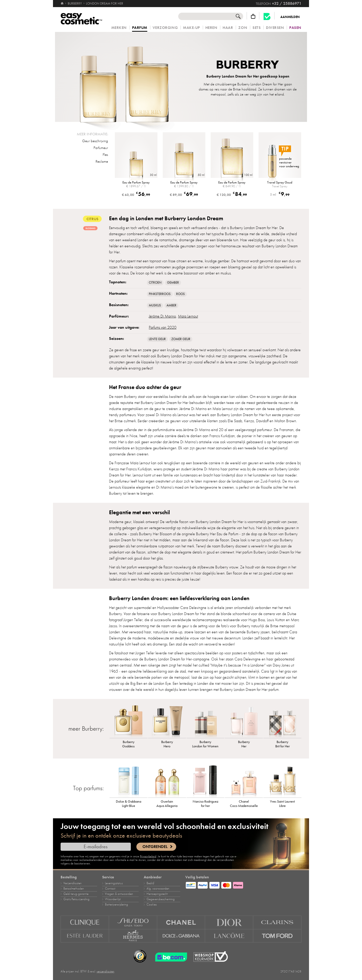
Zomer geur (181, 339)
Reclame (102, 161)
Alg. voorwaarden (158, 889)
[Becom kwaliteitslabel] (267, 16)
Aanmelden (290, 17)
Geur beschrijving (95, 141)
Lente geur (157, 339)
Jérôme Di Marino (162, 316)
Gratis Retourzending (76, 899)
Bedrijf (150, 883)
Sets (257, 28)
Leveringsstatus (114, 883)
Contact (110, 889)
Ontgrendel (155, 847)
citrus (92, 219)
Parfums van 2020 (163, 327)
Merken (119, 28)
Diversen (275, 28)
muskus (155, 305)
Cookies (152, 904)
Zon (243, 28)
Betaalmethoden (74, 889)
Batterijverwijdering (116, 904)
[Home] (62, 4)
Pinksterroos (160, 294)
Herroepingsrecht (157, 894)
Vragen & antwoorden (119, 894)
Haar (228, 28)
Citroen (155, 283)
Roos (180, 294)
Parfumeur (101, 148)
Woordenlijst (113, 899)
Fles (105, 155)
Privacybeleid (148, 856)
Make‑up (192, 28)
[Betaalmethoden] (243, 884)
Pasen (295, 28)
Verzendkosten (73, 883)
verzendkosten (105, 971)
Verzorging (165, 28)
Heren (211, 28)
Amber (171, 305)
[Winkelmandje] (253, 16)
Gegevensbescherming (161, 899)
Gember (173, 283)
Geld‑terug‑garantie (76, 894)
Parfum (140, 28)
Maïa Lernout (188, 316)
